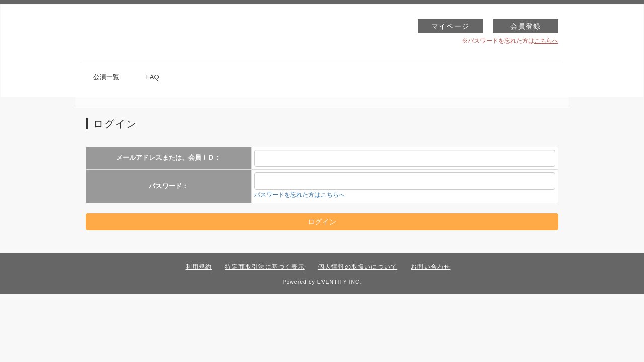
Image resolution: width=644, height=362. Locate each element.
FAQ (153, 77)
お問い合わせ (430, 267)
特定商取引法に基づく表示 (265, 267)
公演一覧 (106, 77)
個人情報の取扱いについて (358, 267)
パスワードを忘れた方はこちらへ (299, 195)
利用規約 (199, 267)
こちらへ (546, 41)
